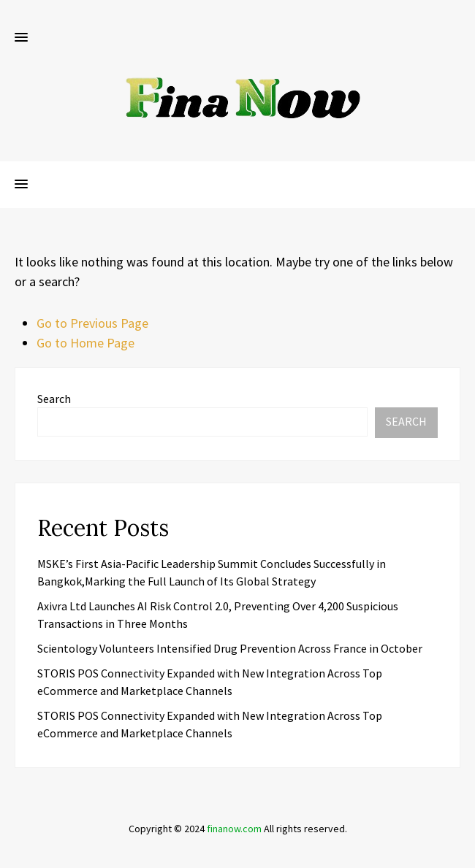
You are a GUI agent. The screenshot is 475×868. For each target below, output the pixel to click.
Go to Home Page (85, 343)
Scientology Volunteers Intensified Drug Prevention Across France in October (230, 648)
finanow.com (234, 829)
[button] (21, 38)
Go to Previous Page (92, 323)
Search (54, 399)
